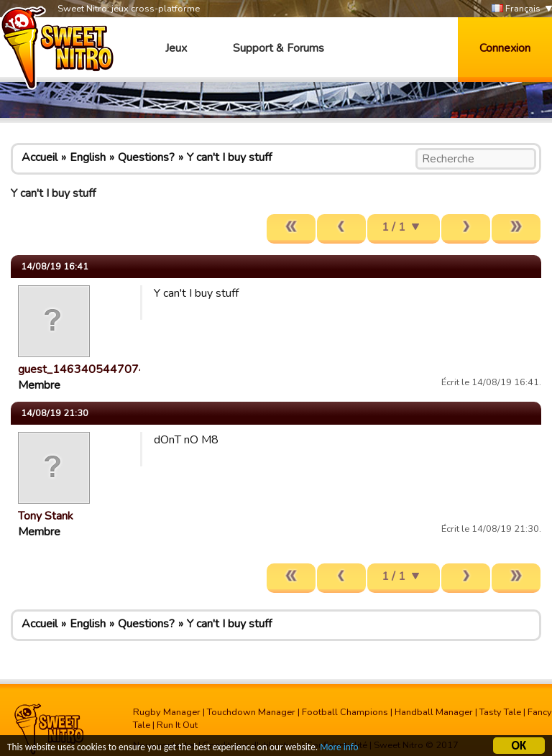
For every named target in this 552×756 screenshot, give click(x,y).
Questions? (146, 157)
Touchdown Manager (251, 712)
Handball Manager (434, 712)
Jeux (176, 48)
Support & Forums (279, 48)
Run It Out (177, 725)
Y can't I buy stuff (229, 157)
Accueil (40, 157)
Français (516, 9)
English (88, 157)
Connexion (505, 48)
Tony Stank (46, 516)
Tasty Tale (500, 712)
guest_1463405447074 (82, 369)
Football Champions (345, 712)
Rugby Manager (167, 712)
